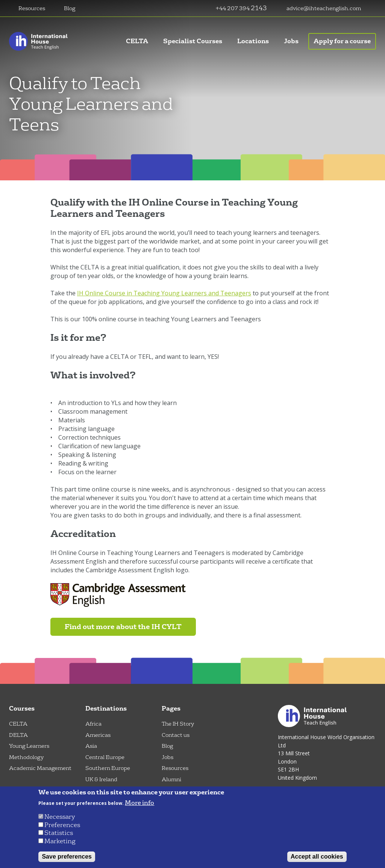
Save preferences (67, 857)
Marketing (60, 841)
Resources (32, 8)
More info (139, 803)
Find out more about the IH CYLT (123, 627)
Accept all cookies (317, 857)
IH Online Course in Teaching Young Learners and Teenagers (164, 293)
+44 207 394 (233, 8)
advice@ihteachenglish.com (324, 8)
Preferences (62, 825)
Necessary (60, 817)
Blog (70, 8)
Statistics (59, 833)
